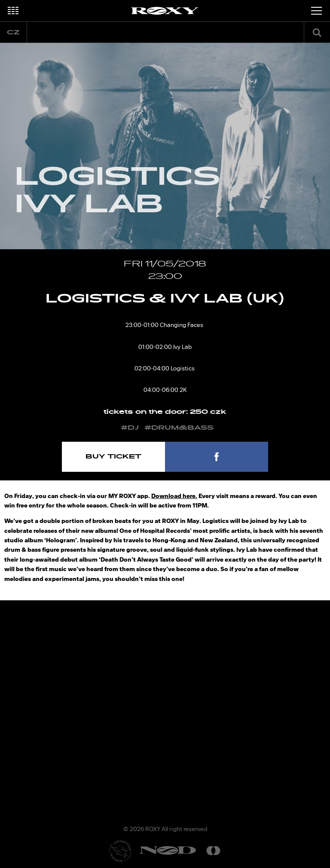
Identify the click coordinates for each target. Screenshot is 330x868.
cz (13, 32)
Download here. (174, 496)
